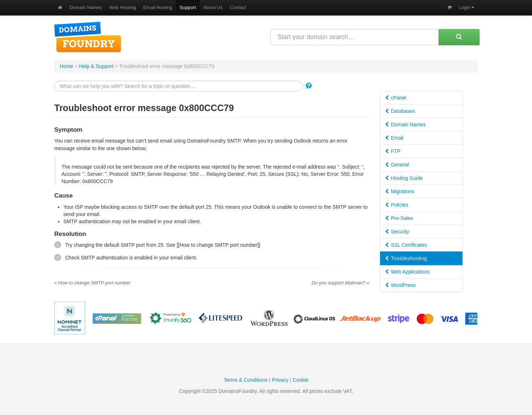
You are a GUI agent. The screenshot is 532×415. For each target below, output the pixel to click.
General (397, 165)
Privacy (280, 380)
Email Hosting (158, 7)
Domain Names (86, 7)
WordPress (401, 285)
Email (394, 138)
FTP (393, 151)
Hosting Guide (404, 178)
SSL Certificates (406, 245)
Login (466, 7)
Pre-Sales (399, 218)
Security (397, 232)
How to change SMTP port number (92, 283)
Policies (397, 205)
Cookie (300, 380)
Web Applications (408, 272)
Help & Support (96, 66)
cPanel (396, 98)
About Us (213, 7)
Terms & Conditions (246, 380)
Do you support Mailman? (340, 283)
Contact (238, 7)
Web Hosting (123, 7)
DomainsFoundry (88, 37)
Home (66, 66)
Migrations (400, 191)
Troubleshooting (406, 258)
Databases (400, 111)
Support (188, 7)
